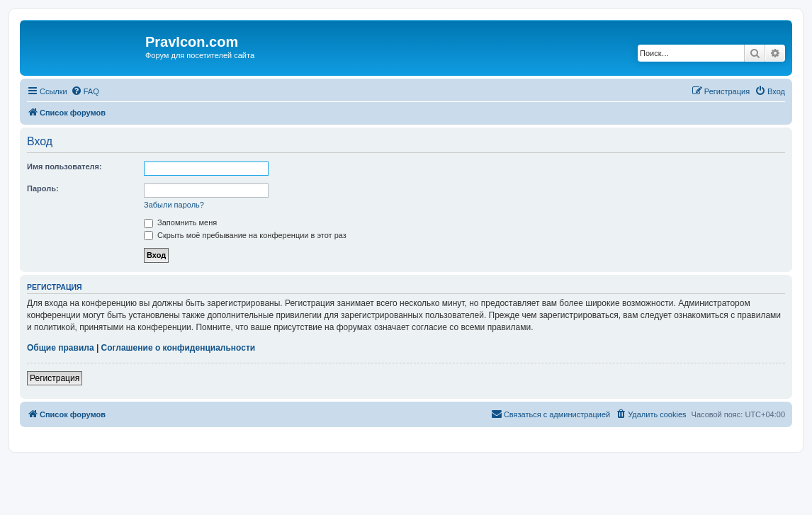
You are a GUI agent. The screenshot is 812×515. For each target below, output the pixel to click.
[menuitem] (85, 91)
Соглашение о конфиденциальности (179, 348)
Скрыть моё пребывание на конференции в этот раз (245, 235)
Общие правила (61, 348)
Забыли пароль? (174, 205)
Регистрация (55, 378)
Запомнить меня (180, 222)
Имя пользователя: (64, 166)
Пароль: (43, 188)
